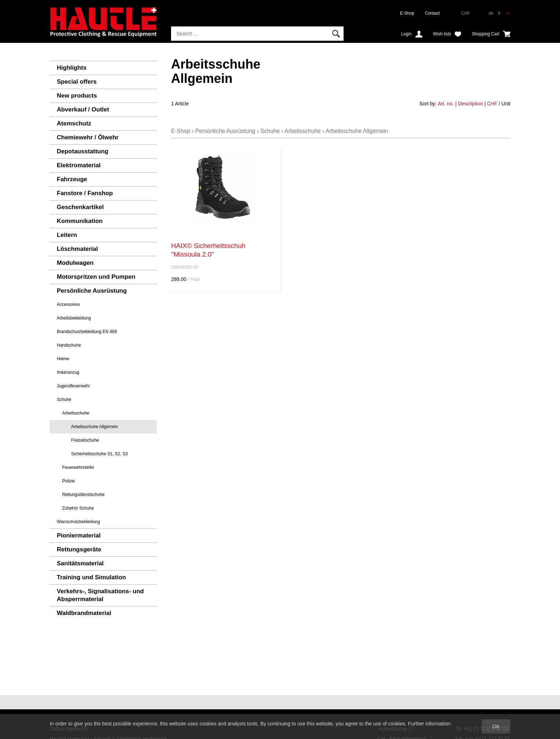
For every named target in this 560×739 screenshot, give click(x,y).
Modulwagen (75, 263)
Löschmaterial (77, 249)
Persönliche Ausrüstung (92, 291)
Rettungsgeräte (79, 549)
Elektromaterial (79, 165)
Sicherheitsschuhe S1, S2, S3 (99, 454)
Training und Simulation (91, 577)
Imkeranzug (68, 372)
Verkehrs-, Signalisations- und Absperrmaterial (100, 595)
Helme (63, 359)
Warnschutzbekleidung (78, 522)
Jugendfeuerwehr (73, 386)
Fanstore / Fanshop (85, 193)
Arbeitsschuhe (76, 413)
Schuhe (64, 400)
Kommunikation (80, 221)
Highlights (72, 68)
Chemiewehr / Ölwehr (88, 137)
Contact (432, 13)
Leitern (67, 235)
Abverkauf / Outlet (83, 110)
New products (77, 96)
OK (496, 726)
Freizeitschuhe (85, 440)
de (491, 13)
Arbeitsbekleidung (74, 318)
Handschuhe (69, 345)
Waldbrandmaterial (84, 613)
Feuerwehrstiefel (78, 467)
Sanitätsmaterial (80, 563)
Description (470, 104)
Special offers (77, 82)
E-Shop (407, 13)
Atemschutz (74, 123)
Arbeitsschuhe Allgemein (94, 427)
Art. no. (446, 104)
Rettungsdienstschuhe (83, 495)
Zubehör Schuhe (78, 508)
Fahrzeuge (72, 179)
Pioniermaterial (79, 535)
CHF (492, 104)
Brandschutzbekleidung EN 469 (87, 332)
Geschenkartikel (80, 207)
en (508, 13)
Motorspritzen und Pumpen (96, 277)
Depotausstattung (83, 151)
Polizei (68, 481)
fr (499, 13)
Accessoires (68, 304)
